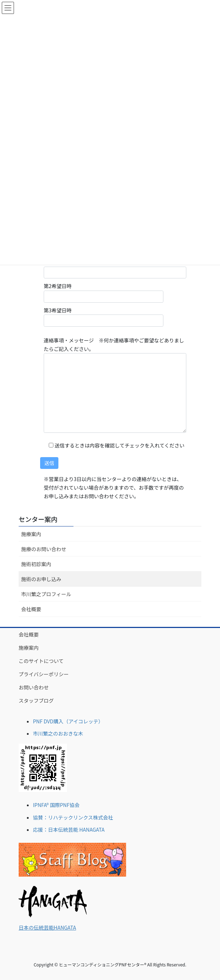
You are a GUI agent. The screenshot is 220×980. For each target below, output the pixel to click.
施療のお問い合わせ (44, 549)
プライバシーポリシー (44, 674)
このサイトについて (41, 661)
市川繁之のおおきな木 (58, 733)
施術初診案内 (36, 564)
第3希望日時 (104, 317)
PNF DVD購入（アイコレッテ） (68, 721)
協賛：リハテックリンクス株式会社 (73, 817)
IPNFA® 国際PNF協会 (56, 805)
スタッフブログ (36, 701)
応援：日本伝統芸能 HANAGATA (69, 830)
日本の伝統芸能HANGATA (47, 927)
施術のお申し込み (41, 579)
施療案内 (31, 534)
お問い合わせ (34, 687)
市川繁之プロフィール (46, 594)
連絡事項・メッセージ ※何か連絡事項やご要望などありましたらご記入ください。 (115, 385)
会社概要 (31, 609)
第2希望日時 (104, 292)
